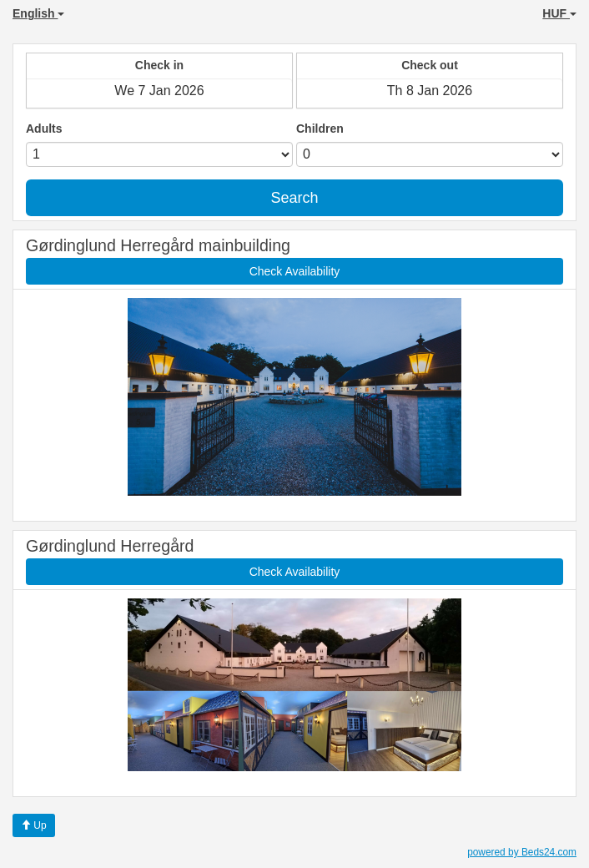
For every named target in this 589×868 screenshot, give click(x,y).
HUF (559, 13)
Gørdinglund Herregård (110, 546)
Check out (430, 65)
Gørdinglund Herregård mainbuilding (158, 245)
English (38, 13)
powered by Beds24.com (522, 852)
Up (34, 825)
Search (294, 198)
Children (320, 129)
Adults (44, 129)
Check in (159, 65)
